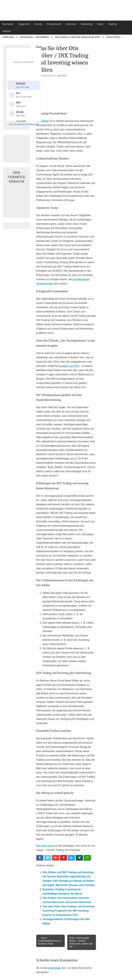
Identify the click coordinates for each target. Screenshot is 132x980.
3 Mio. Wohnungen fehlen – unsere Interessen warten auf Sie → (81, 942)
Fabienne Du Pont (46, 75)
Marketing (87, 24)
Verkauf (7, 31)
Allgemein (24, 24)
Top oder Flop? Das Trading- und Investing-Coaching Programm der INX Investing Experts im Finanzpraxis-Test (69, 911)
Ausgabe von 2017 (69, 366)
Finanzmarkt (54, 24)
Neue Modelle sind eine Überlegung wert (77, 37)
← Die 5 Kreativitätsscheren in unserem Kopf (50, 941)
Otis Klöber (42, 121)
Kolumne (71, 24)
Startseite (8, 24)
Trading (113, 24)
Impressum (8, 37)
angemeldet (54, 968)
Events (38, 24)
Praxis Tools (113, 37)
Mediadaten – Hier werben (34, 37)
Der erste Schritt (45, 846)
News (100, 24)
